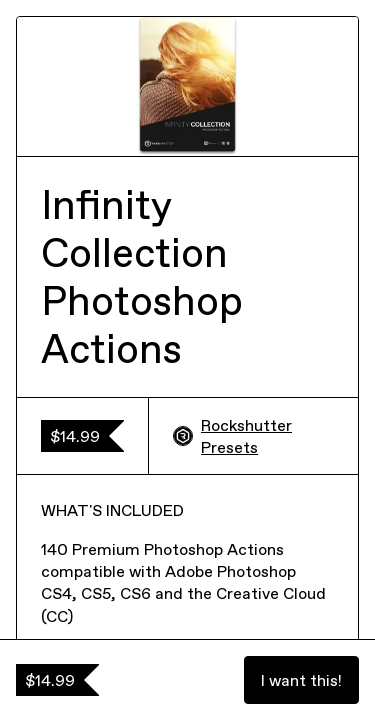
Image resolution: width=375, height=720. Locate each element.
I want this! (301, 680)
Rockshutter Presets (232, 436)
